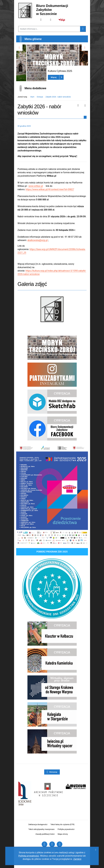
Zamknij (77, 859)
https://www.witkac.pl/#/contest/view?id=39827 (50, 189)
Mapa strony (63, 834)
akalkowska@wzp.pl (38, 240)
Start (32, 97)
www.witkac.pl (36, 186)
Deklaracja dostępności (38, 824)
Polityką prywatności (29, 856)
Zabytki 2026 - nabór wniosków (58, 97)
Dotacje (40, 97)
